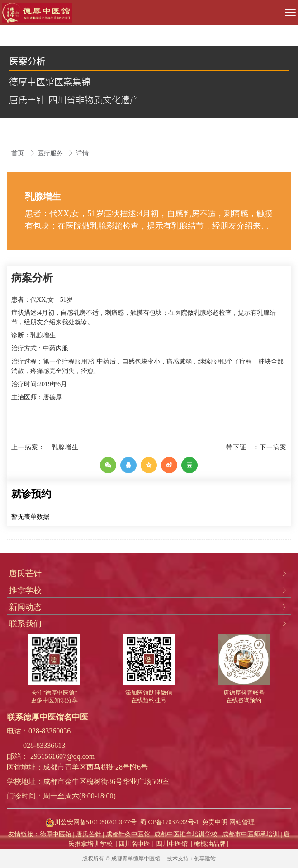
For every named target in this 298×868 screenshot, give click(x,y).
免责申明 (215, 822)
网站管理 (242, 822)
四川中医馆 (172, 844)
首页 (19, 153)
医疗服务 (51, 153)
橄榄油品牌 (210, 844)
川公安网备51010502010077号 (90, 822)
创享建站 (205, 859)
